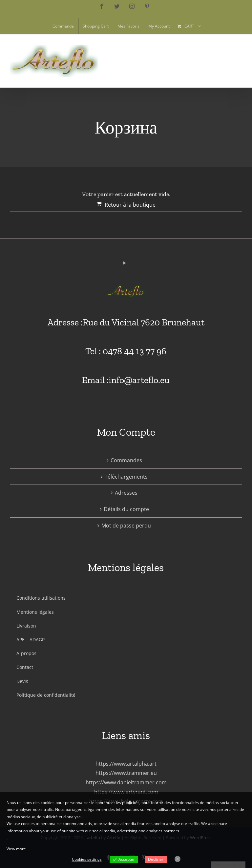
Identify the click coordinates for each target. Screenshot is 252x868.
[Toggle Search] (219, 61)
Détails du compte (126, 509)
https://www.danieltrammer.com (126, 782)
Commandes (126, 460)
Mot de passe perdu (126, 526)
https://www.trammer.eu (126, 773)
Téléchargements (126, 477)
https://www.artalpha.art (126, 764)
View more (16, 849)
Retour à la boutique (130, 205)
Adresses (126, 493)
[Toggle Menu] (237, 61)
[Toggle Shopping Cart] (202, 61)
